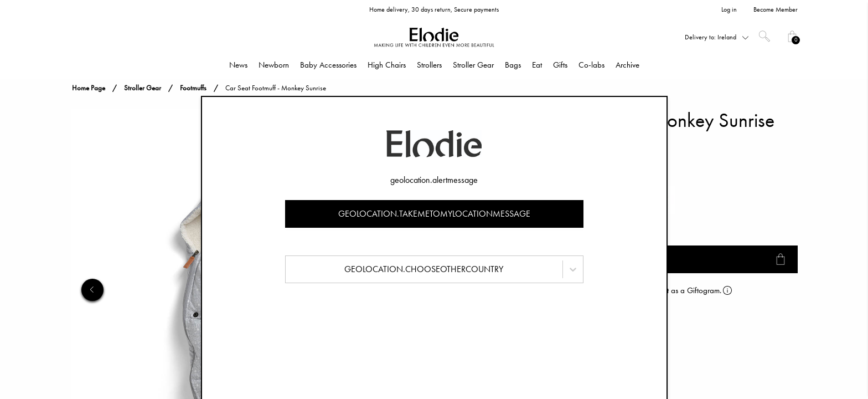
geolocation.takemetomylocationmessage (434, 214)
